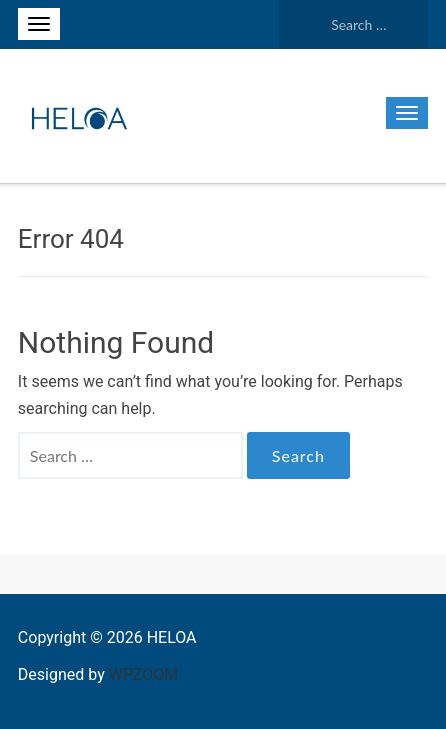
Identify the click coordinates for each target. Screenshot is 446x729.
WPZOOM (143, 674)
